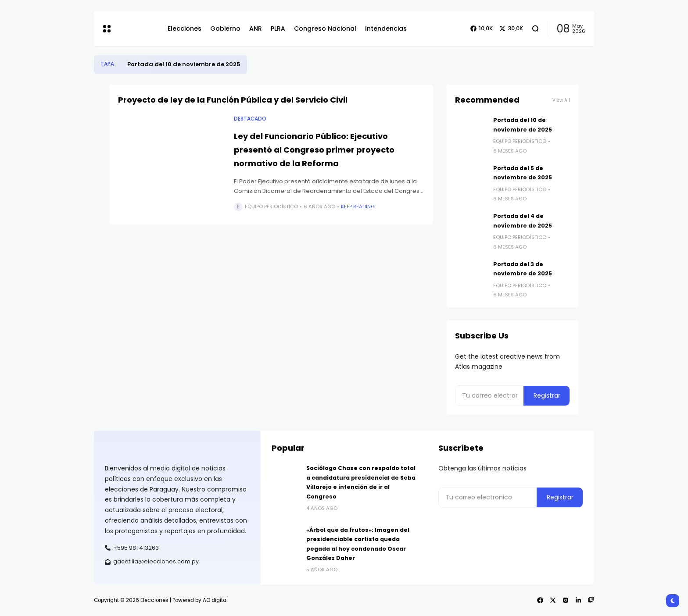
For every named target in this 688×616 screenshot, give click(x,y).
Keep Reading (358, 207)
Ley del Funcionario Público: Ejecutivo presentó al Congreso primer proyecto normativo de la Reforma (314, 150)
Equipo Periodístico (271, 207)
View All (561, 100)
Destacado (250, 119)
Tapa (107, 64)
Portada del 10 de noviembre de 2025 (184, 64)
